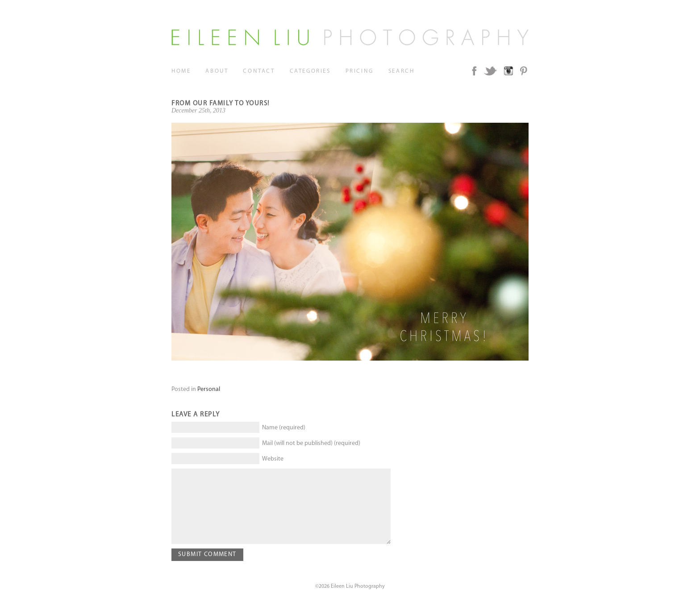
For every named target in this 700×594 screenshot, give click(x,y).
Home (181, 71)
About (217, 71)
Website (273, 459)
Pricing (360, 71)
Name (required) (284, 428)
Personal (209, 389)
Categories (310, 71)
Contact (259, 71)
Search (402, 71)
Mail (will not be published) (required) (311, 443)
